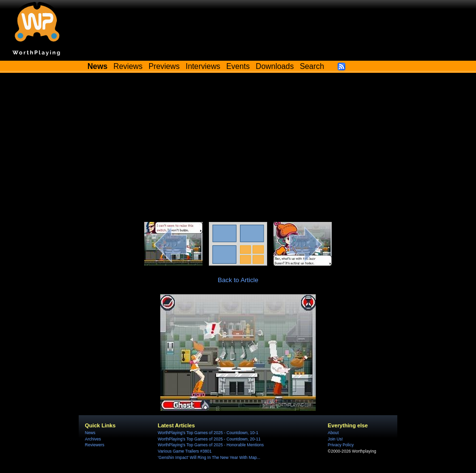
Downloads (275, 66)
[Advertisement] (238, 149)
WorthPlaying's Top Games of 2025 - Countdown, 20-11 (209, 439)
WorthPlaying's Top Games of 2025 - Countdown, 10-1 (208, 433)
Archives (93, 439)
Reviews (128, 66)
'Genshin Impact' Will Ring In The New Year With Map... (209, 457)
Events (238, 66)
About (333, 433)
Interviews (203, 66)
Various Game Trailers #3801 (185, 451)
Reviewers (95, 445)
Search (312, 66)
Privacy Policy (341, 445)
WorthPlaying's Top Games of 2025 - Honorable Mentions (211, 445)
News (90, 433)
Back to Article (238, 280)
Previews (164, 66)
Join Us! (335, 439)
